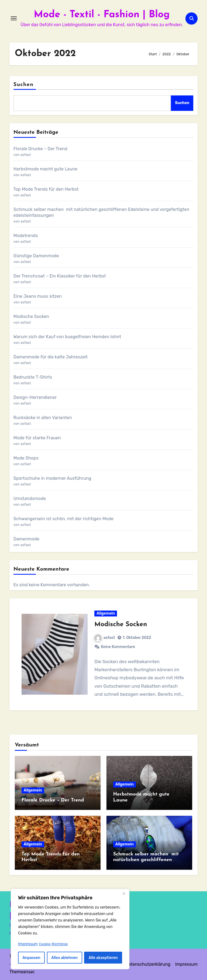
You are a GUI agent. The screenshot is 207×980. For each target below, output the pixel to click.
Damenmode (26, 539)
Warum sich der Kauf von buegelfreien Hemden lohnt (67, 337)
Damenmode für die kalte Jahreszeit (51, 357)
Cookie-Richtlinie (54, 944)
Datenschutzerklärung (148, 964)
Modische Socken (31, 316)
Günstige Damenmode (36, 256)
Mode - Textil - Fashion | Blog (102, 15)
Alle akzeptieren (103, 957)
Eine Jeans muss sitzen (38, 296)
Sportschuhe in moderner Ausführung (52, 478)
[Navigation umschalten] (14, 18)
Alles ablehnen (65, 957)
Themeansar (22, 972)
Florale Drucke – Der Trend (40, 149)
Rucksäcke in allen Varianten (43, 418)
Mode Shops (26, 458)
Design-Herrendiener (35, 397)
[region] (70, 929)
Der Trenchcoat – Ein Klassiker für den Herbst (60, 276)
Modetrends (26, 236)
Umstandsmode (30, 498)
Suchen (23, 85)
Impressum (186, 964)
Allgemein (106, 613)
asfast (105, 638)
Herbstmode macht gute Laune (46, 169)
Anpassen (31, 957)
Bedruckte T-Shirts (33, 377)
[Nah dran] (124, 894)
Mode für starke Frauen (37, 438)
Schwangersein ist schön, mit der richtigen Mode (63, 519)
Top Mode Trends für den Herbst (46, 189)
